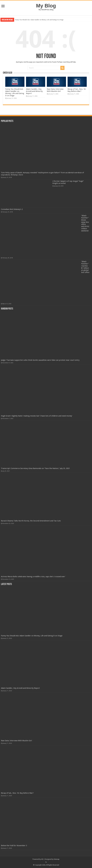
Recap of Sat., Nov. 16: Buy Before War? (77, 90)
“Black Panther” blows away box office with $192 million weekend (85, 223)
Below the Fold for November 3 (14, 846)
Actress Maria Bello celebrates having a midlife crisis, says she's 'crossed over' (33, 577)
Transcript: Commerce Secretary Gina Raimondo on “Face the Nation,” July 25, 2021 (35, 468)
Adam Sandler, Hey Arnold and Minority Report (34, 91)
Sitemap (57, 859)
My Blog (46, 6)
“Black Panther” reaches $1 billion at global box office (85, 267)
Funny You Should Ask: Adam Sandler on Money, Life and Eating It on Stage (39, 20)
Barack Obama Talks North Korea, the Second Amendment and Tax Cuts (31, 521)
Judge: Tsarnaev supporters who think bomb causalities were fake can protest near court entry (40, 360)
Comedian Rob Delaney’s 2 (12, 209)
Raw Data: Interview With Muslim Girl (55, 90)
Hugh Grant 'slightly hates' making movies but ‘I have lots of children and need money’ (37, 416)
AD (42, 859)
